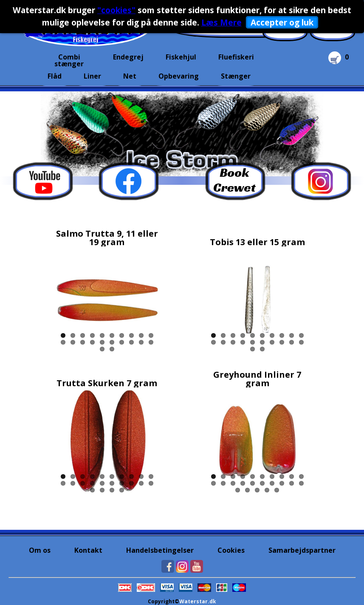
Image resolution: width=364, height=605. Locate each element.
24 (122, 490)
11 (63, 342)
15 (102, 342)
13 (83, 342)
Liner (92, 76)
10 (151, 335)
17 (122, 342)
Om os (40, 550)
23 (112, 490)
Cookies (231, 550)
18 (131, 342)
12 (73, 342)
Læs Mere (222, 22)
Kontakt (88, 550)
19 (141, 342)
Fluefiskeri (236, 57)
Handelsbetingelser (160, 550)
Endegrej (128, 57)
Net (130, 76)
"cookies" (116, 10)
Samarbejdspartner (302, 550)
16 (112, 342)
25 (277, 490)
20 (151, 342)
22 (112, 349)
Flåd (55, 76)
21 (102, 349)
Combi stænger (69, 59)
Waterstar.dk (198, 601)
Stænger (236, 76)
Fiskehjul (181, 57)
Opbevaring (179, 76)
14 (92, 342)
